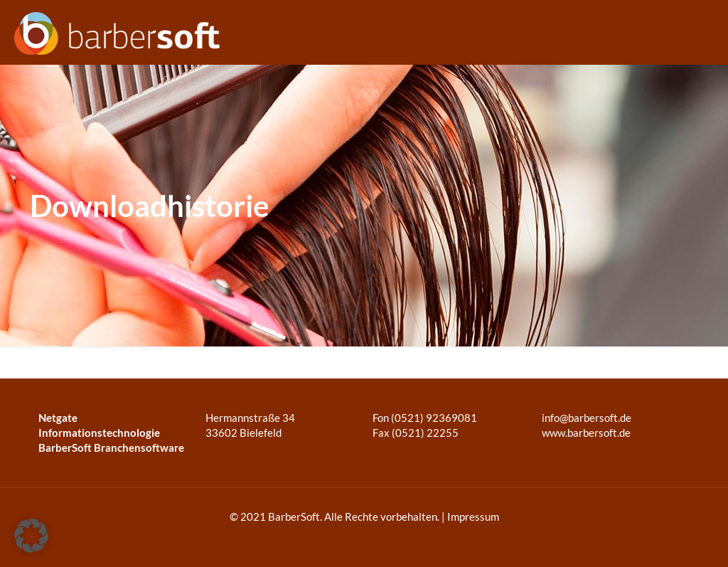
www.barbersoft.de (585, 433)
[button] (31, 536)
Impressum (473, 516)
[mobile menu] (705, 32)
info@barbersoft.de (587, 418)
